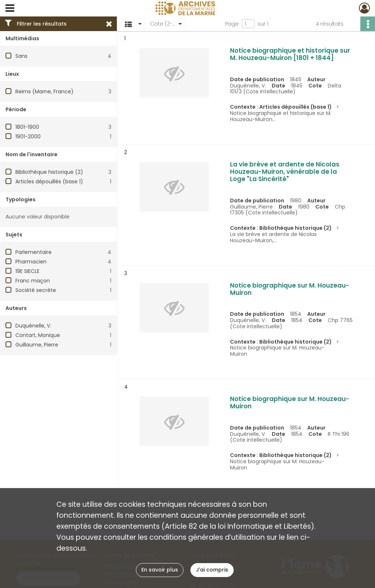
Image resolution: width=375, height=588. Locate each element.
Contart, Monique (38, 335)
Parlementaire (34, 252)
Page (232, 24)
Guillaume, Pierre (37, 345)
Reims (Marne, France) (44, 91)
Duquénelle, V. (33, 326)
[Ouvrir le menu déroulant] (10, 9)
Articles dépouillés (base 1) (49, 181)
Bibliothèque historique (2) (49, 172)
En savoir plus (160, 570)
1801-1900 (27, 127)
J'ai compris (212, 570)
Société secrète (36, 290)
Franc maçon (33, 281)
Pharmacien (31, 262)
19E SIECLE (27, 271)
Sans (21, 56)
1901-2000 (28, 136)
